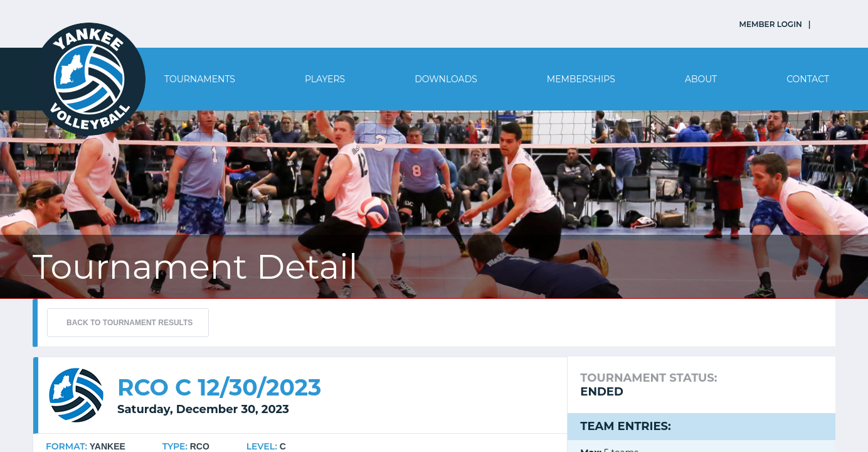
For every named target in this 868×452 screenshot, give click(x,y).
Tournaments (200, 79)
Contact (808, 79)
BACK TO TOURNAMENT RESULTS (130, 323)
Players (325, 79)
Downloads (446, 79)
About (701, 79)
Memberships (581, 79)
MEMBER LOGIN (771, 24)
